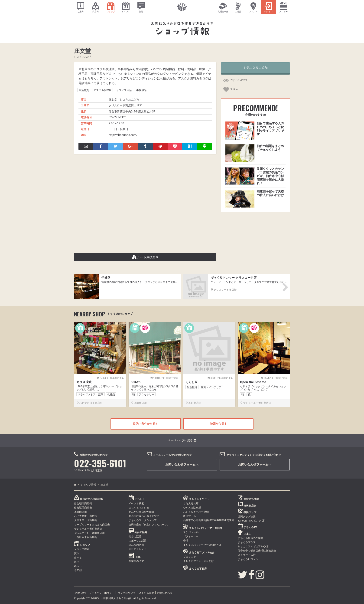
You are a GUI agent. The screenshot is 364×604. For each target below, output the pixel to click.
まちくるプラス (247, 542)
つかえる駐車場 (192, 507)
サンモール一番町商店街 (88, 529)
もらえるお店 (191, 503)
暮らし (78, 566)
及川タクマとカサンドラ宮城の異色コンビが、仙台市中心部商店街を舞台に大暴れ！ (270, 176)
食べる (78, 557)
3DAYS (136, 382)
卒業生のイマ (136, 561)
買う (77, 553)
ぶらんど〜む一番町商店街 (89, 533)
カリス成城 (84, 382)
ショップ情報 (88, 484)
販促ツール (190, 516)
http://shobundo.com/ (123, 135)
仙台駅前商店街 (83, 507)
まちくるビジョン (248, 559)
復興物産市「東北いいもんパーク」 (149, 524)
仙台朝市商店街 (83, 503)
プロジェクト (191, 557)
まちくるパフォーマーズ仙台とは (202, 545)
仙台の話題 (135, 536)
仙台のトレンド (138, 549)
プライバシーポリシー (102, 593)
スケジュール (191, 532)
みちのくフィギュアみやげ (253, 546)
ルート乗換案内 (145, 257)
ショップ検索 (82, 549)
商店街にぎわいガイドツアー (145, 516)
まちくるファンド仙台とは (198, 561)
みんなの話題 (136, 545)
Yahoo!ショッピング (251, 520)
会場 (186, 540)
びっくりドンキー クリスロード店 (234, 278)
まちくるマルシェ (139, 507)
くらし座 (192, 382)
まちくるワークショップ (143, 520)
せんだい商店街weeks (141, 512)
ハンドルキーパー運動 (196, 512)
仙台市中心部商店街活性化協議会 (257, 550)
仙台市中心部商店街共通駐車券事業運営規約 (209, 520)
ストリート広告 (247, 555)
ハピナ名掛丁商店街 (86, 516)
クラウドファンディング (241, 455)
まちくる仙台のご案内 (250, 538)
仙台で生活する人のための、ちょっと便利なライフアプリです (270, 129)
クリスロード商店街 (86, 520)
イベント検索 (136, 503)
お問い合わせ (165, 593)
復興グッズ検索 (247, 516)
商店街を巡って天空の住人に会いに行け (270, 193)
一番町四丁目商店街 (86, 537)
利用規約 (81, 593)
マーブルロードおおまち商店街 (92, 524)
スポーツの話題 (138, 540)
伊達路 (106, 278)
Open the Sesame (253, 382)
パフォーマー (191, 536)
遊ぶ (77, 562)
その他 (78, 570)
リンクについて (127, 593)
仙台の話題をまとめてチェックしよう (270, 148)
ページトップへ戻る (182, 440)
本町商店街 (80, 512)
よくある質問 (146, 593)
